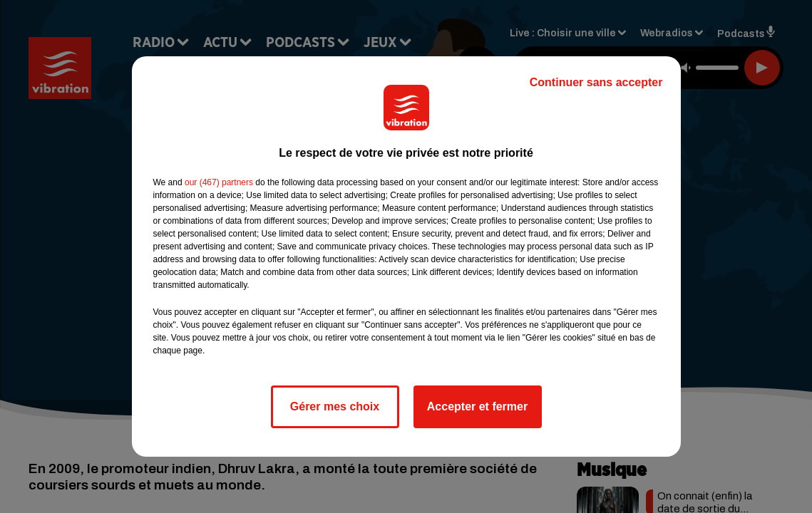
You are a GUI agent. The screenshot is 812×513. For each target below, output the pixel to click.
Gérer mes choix (335, 406)
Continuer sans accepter (596, 82)
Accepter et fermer (477, 406)
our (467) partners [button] (219, 182)
